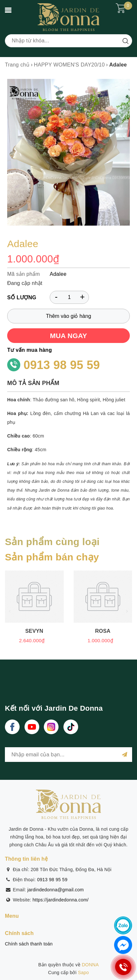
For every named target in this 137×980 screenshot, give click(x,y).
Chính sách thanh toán (29, 944)
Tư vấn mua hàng (30, 350)
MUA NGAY (69, 336)
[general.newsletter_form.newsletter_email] (68, 755)
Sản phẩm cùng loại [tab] (52, 542)
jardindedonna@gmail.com (56, 890)
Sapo (83, 973)
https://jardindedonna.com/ (61, 900)
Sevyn (34, 631)
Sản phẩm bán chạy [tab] (52, 557)
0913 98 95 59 (62, 365)
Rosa (103, 631)
